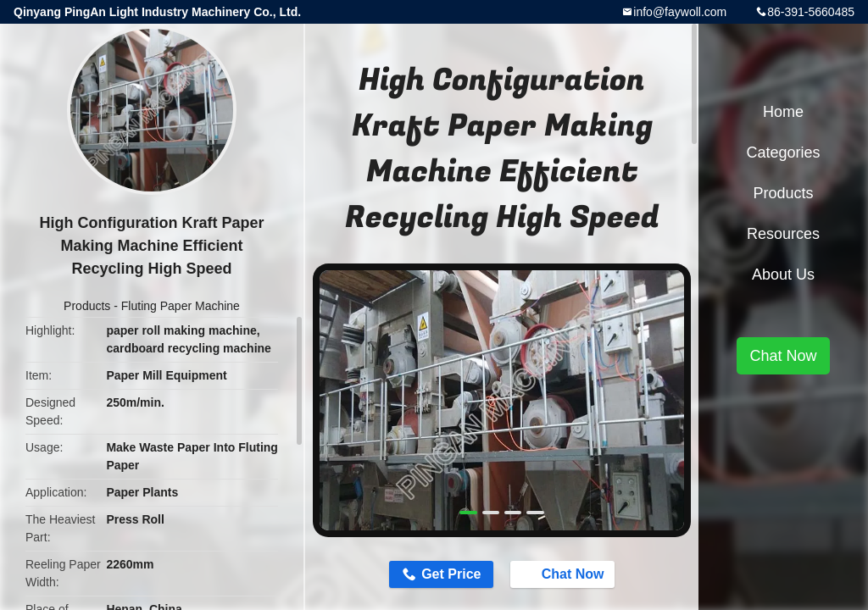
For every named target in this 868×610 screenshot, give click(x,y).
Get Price (451, 574)
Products (87, 306)
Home (783, 112)
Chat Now (565, 574)
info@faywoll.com (680, 12)
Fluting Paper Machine (181, 306)
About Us (783, 274)
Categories (783, 152)
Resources (783, 234)
